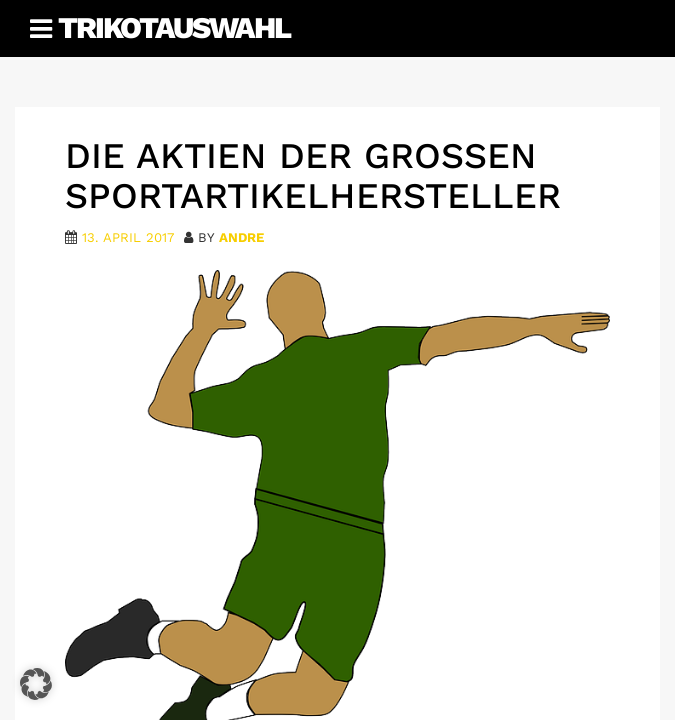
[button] (36, 684)
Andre (241, 237)
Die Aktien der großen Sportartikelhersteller (313, 176)
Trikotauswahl (174, 27)
